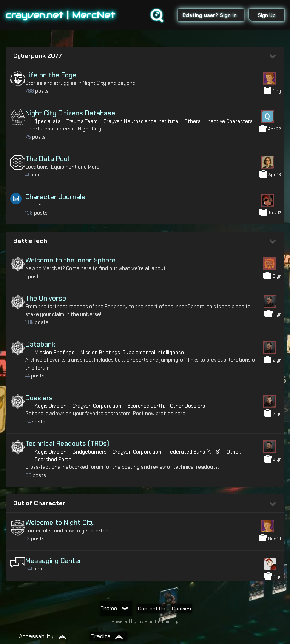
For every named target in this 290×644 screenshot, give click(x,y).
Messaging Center (53, 561)
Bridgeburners (89, 452)
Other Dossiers (187, 406)
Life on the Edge (51, 75)
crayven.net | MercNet (61, 15)
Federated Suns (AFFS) (194, 452)
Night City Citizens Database (70, 113)
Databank (40, 344)
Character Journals (55, 197)
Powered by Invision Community (145, 621)
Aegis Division (51, 406)
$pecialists (48, 121)
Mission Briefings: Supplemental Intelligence (132, 352)
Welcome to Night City (60, 523)
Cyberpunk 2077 (38, 56)
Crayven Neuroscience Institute (141, 121)
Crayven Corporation (97, 406)
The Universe (46, 298)
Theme (114, 608)
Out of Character (39, 503)
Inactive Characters (230, 121)
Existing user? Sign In (211, 15)
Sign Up (267, 15)
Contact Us (152, 609)
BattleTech (30, 241)
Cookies (181, 609)
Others (192, 121)
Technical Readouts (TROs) (67, 443)
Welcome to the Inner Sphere (70, 260)
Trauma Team (82, 121)
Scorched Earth (146, 406)
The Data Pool (47, 159)
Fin (38, 205)
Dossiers (39, 398)
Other (233, 452)
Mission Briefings (55, 352)
